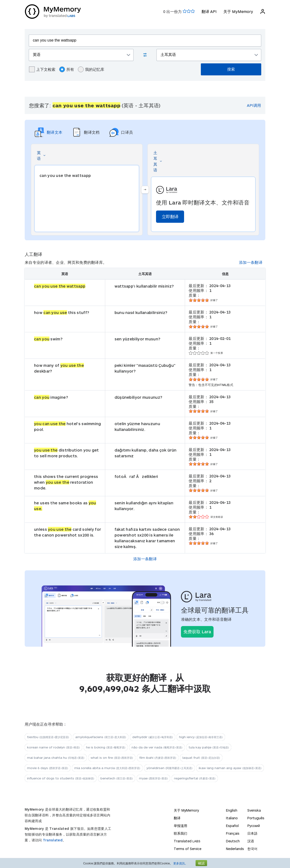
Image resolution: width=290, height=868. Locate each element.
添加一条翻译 (251, 262)
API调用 (254, 105)
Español (232, 826)
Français (233, 833)
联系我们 (180, 833)
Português (256, 818)
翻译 (177, 818)
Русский (254, 826)
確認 (201, 863)
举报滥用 (180, 826)
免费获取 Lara (197, 632)
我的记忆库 (91, 69)
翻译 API (209, 11)
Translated (53, 840)
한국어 (252, 849)
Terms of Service (188, 849)
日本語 (252, 833)
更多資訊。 (180, 863)
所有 (67, 69)
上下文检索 (42, 69)
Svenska (254, 810)
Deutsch (233, 841)
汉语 (251, 841)
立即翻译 (170, 217)
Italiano (232, 818)
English (232, 810)
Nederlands (235, 849)
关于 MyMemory (238, 11)
